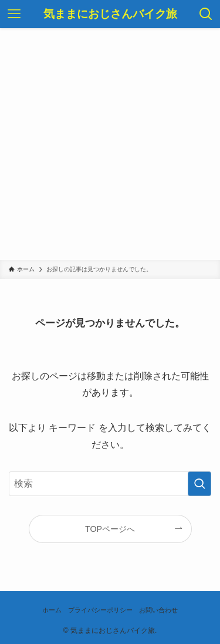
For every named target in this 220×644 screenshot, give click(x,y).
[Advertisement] (110, 144)
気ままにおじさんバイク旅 (110, 14)
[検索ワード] (110, 484)
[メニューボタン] (14, 14)
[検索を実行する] (199, 484)
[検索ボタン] (206, 14)
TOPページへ (110, 529)
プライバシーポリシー (100, 610)
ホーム (52, 610)
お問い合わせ (158, 610)
